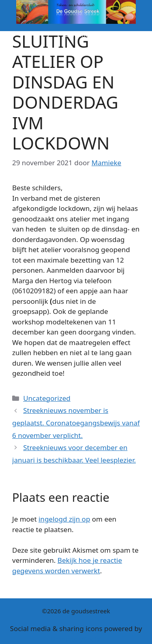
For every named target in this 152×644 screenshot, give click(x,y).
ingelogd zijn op (64, 519)
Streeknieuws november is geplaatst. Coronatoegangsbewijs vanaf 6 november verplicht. (76, 423)
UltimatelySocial (76, 639)
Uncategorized (47, 398)
